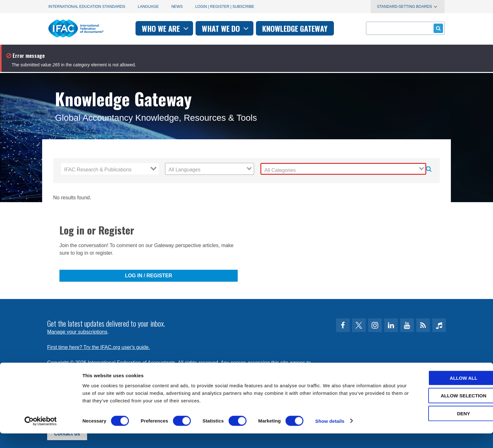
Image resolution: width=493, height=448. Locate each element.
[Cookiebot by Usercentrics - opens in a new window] (41, 436)
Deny (440, 428)
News (177, 7)
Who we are (166, 28)
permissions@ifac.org (173, 370)
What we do (226, 28)
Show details (330, 436)
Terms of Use (70, 370)
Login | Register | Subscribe (225, 7)
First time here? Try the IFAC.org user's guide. (99, 347)
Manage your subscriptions (77, 332)
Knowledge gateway (295, 28)
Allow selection (441, 410)
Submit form (437, 28)
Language (148, 7)
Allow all (440, 393)
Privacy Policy (112, 370)
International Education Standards (87, 7)
